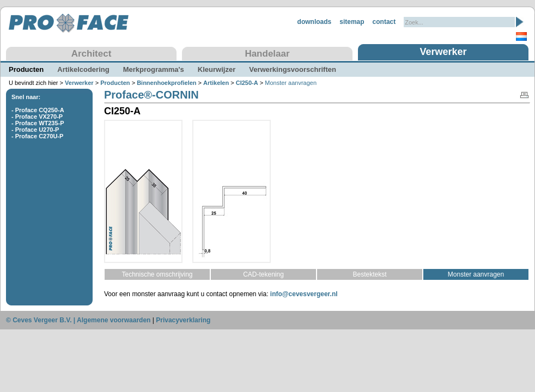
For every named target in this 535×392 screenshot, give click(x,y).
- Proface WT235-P (38, 123)
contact (384, 22)
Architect (92, 54)
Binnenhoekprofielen (166, 83)
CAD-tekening (263, 274)
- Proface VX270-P (37, 117)
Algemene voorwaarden (114, 320)
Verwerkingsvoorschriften (293, 69)
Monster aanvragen (476, 274)
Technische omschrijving (157, 274)
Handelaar (267, 54)
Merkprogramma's (154, 69)
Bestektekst (369, 274)
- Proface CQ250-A (38, 110)
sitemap (352, 22)
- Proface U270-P (35, 130)
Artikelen (216, 83)
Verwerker (443, 52)
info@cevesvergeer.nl (304, 294)
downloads (315, 22)
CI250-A (247, 83)
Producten (26, 69)
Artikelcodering (83, 69)
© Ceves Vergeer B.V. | (41, 320)
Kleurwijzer (217, 69)
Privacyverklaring (183, 320)
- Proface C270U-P (37, 136)
